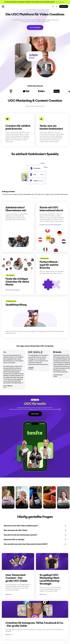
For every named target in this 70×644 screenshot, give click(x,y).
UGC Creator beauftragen (13, 290)
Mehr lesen (9, 594)
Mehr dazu (35, 414)
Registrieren (64, 6)
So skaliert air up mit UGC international (51, 225)
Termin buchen (61, 2)
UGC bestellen (35, 28)
